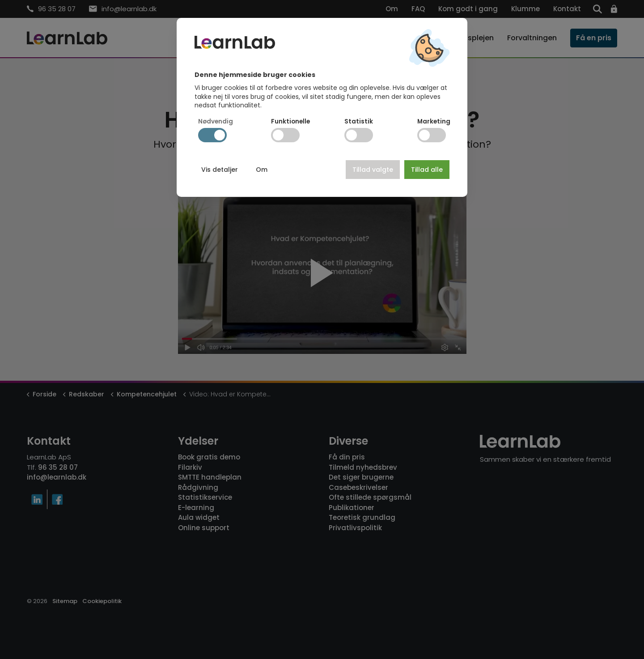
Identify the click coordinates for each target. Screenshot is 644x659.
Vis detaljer (220, 170)
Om (262, 170)
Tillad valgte (373, 170)
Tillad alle (427, 170)
